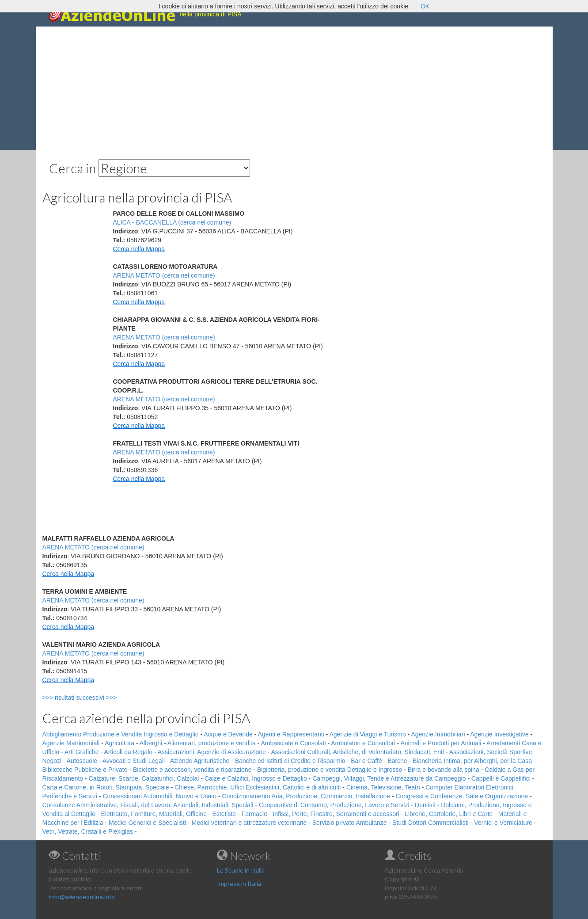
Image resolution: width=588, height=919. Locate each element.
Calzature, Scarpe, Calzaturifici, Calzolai (144, 778)
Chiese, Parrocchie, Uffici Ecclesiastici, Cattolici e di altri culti (258, 787)
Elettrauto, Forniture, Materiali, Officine (154, 814)
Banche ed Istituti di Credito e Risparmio (290, 761)
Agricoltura (119, 743)
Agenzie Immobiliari (438, 734)
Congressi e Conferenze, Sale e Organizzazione (462, 796)
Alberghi (151, 743)
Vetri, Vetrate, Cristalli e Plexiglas (88, 831)
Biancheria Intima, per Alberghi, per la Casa (472, 761)
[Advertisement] (294, 88)
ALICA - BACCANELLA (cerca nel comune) (172, 222)
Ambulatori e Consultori (363, 743)
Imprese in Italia (239, 883)
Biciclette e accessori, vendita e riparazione (192, 770)
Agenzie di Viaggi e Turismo (367, 734)
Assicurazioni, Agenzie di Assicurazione (212, 752)
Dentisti (425, 805)
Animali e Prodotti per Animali (441, 743)
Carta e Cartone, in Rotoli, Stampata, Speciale (106, 787)
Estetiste (224, 814)
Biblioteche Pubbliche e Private (85, 770)
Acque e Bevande (228, 734)
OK (425, 6)
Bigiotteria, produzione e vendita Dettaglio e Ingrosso (330, 770)
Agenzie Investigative (499, 734)
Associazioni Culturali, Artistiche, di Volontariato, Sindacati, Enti (358, 752)
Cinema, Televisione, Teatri (383, 787)
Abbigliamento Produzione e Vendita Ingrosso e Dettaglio (121, 734)
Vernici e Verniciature (503, 823)
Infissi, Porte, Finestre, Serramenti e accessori (336, 814)
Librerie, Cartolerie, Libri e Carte (449, 814)
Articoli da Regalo (128, 752)
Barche (397, 761)
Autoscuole (82, 761)
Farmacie (254, 814)
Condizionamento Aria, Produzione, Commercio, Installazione (306, 796)
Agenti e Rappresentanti (291, 734)
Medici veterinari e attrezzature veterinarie (249, 823)
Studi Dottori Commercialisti (431, 823)
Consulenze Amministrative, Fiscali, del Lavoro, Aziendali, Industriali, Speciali (148, 805)
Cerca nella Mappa (139, 249)
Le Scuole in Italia (241, 870)
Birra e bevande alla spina (444, 770)
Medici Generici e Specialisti (147, 823)
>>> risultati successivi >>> (94, 698)
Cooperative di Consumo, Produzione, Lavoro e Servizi (334, 805)
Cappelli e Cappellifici (501, 778)
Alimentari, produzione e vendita (212, 743)
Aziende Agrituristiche (200, 761)
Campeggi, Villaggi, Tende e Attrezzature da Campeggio (389, 778)
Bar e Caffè (366, 761)
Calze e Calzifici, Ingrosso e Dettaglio (256, 778)
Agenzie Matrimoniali (71, 743)
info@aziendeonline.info (82, 897)
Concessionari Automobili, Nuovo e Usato (159, 796)
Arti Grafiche (82, 752)
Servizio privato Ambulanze (350, 823)
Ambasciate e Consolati (293, 743)
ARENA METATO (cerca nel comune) (164, 275)
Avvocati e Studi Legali (134, 761)
